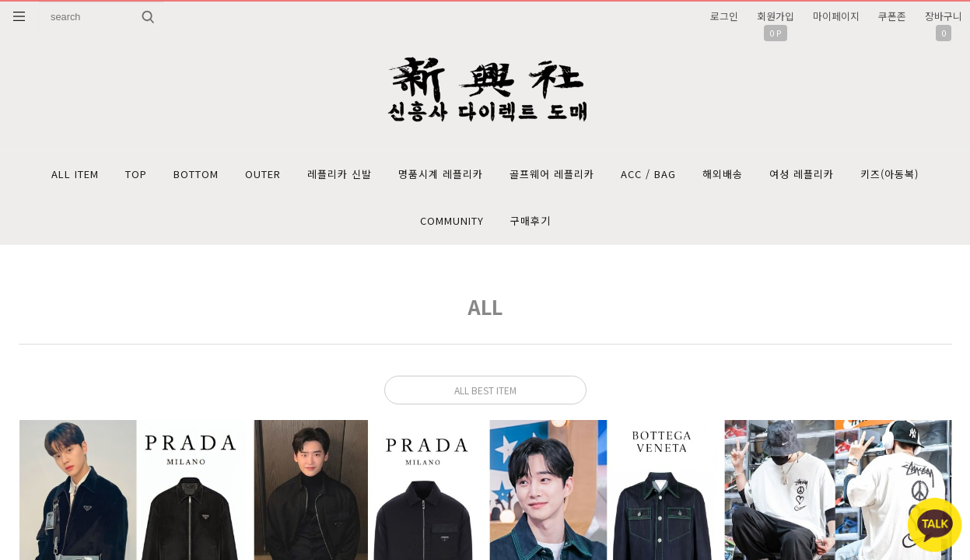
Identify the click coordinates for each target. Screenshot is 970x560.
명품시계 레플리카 (441, 174)
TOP (136, 174)
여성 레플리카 (802, 174)
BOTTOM (196, 174)
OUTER (263, 174)
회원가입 (776, 16)
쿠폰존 (892, 16)
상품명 (39, 2)
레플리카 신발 (340, 174)
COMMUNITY (452, 220)
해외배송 (723, 174)
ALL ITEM (75, 174)
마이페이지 (836, 16)
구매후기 (531, 220)
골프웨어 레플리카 (552, 174)
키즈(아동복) (889, 174)
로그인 (724, 16)
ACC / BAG (648, 174)
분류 (19, 16)
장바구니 (944, 16)
